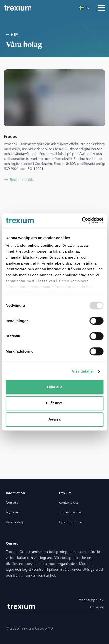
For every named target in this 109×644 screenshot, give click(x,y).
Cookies (97, 607)
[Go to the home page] (18, 8)
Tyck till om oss (71, 522)
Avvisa (55, 419)
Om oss (12, 503)
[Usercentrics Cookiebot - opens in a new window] (82, 220)
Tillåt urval (54, 403)
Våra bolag (14, 522)
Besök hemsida (19, 180)
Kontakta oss (68, 503)
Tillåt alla (55, 387)
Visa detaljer (83, 371)
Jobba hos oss (70, 512)
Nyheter (12, 512)
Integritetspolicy (90, 600)
